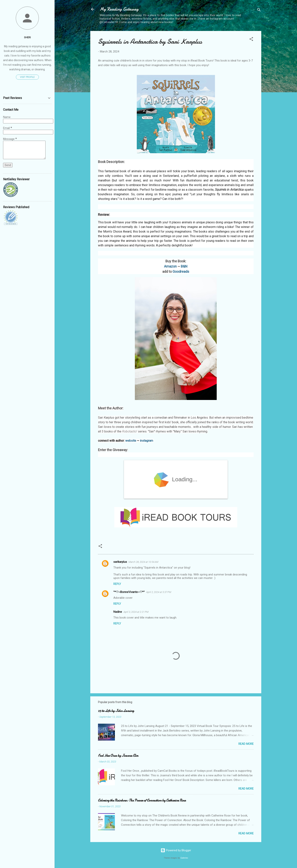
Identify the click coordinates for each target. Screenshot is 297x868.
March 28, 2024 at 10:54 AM (143, 562)
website (131, 441)
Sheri (27, 37)
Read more (246, 744)
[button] (251, 40)
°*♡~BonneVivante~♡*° (129, 592)
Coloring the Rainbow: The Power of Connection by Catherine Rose (142, 800)
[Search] (259, 10)
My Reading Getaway (119, 9)
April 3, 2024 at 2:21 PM (136, 612)
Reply (117, 584)
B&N (184, 266)
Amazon (170, 266)
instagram (146, 441)
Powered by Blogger (176, 850)
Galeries (184, 858)
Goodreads (181, 271)
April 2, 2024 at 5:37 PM (159, 592)
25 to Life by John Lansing (116, 711)
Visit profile (27, 77)
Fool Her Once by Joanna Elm (118, 756)
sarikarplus (120, 562)
